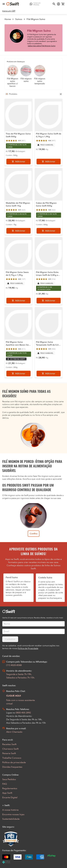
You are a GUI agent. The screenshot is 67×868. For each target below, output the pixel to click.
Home (8, 19)
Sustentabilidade (11, 819)
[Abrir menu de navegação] (4, 4)
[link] (9, 11)
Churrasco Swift (10, 749)
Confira (34, 534)
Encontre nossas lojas (13, 814)
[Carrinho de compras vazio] (63, 4)
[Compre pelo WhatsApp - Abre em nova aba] (36, 4)
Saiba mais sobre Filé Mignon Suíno (42, 46)
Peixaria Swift (9, 753)
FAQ (5, 784)
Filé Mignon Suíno (36, 19)
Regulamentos (10, 788)
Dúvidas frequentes (12, 767)
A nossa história (10, 810)
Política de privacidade (14, 762)
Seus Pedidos (9, 779)
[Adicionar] (18, 162)
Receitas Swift (9, 744)
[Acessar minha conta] (59, 4)
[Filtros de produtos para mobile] (61, 94)
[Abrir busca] (54, 4)
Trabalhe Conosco (12, 758)
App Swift (7, 793)
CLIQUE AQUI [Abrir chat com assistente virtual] (14, 696)
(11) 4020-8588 (14, 665)
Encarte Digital (10, 797)
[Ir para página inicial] (13, 4)
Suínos (19, 19)
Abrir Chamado (14, 732)
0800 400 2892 (23, 713)
